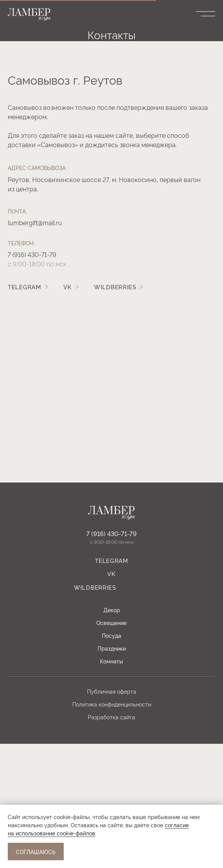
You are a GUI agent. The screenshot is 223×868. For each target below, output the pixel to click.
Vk (67, 411)
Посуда (111, 759)
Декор (112, 734)
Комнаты (111, 785)
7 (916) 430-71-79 (32, 378)
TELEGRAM (24, 411)
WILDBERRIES (115, 411)
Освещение (111, 747)
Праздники (112, 772)
